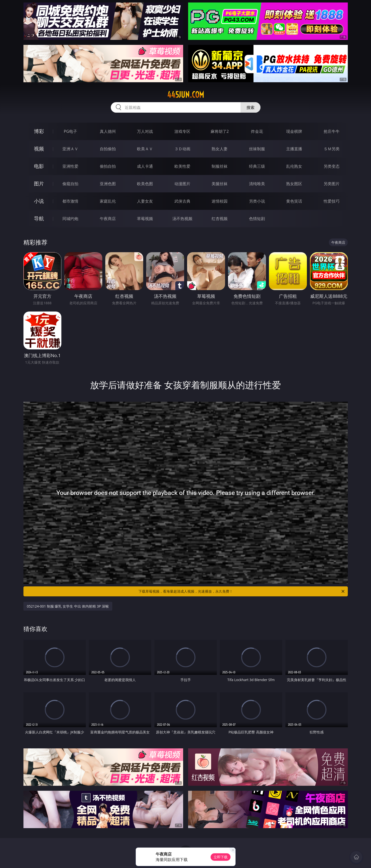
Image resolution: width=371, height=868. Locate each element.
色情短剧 (257, 219)
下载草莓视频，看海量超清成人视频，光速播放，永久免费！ (242, 591)
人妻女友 (145, 201)
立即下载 (221, 857)
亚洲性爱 (70, 166)
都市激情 (70, 201)
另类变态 (332, 166)
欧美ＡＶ (145, 149)
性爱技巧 (332, 201)
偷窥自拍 (70, 184)
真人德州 (108, 131)
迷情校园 (220, 201)
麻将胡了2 (220, 131)
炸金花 (257, 131)
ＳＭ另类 (332, 149)
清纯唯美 (257, 184)
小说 (39, 201)
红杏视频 (220, 219)
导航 (39, 218)
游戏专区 (182, 131)
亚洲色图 (108, 184)
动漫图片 (182, 184)
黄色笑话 (294, 201)
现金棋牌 (294, 131)
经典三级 (257, 166)
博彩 (39, 131)
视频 (39, 149)
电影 (39, 166)
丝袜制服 (257, 149)
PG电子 (70, 131)
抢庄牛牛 (332, 131)
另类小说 (257, 201)
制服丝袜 (220, 166)
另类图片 (332, 184)
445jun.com (186, 95)
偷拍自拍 (108, 166)
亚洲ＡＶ (70, 149)
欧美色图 (145, 184)
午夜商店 (108, 219)
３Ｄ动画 (182, 149)
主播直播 (294, 149)
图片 (39, 184)
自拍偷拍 (108, 149)
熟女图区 (294, 184)
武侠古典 (182, 201)
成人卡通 (145, 166)
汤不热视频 (182, 219)
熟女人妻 (220, 149)
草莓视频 (145, 219)
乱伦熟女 (294, 166)
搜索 (250, 107)
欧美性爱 (182, 166)
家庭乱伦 (108, 201)
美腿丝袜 (220, 184)
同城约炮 (70, 219)
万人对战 (145, 131)
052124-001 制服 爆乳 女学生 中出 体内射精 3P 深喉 (68, 606)
